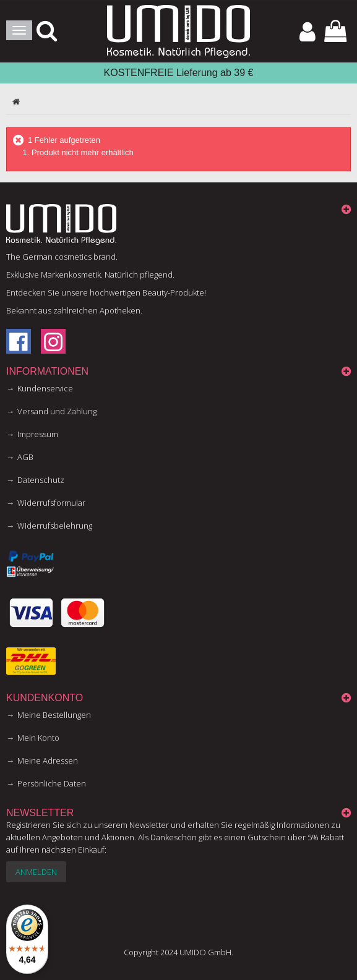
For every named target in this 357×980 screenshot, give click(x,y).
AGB (25, 457)
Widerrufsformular (51, 503)
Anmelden (36, 872)
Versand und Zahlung (57, 411)
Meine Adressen (48, 761)
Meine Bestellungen (54, 715)
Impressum (38, 434)
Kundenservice (45, 388)
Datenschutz (41, 480)
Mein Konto (38, 738)
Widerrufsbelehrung (55, 526)
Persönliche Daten (52, 783)
